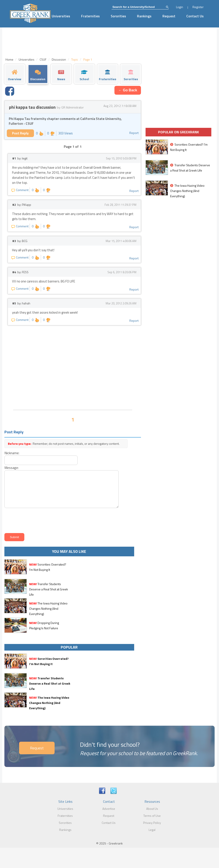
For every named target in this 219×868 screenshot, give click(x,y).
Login (180, 7)
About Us (152, 809)
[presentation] (36, 520)
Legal (152, 830)
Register (198, 7)
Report (134, 133)
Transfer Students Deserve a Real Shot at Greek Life (49, 589)
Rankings (144, 16)
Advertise (109, 809)
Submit (14, 537)
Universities (61, 16)
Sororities (118, 16)
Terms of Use (152, 816)
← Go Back (128, 90)
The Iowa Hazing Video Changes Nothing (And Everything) (48, 609)
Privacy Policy (152, 823)
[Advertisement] (73, 374)
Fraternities (90, 16)
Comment (20, 190)
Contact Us (195, 16)
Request (169, 16)
